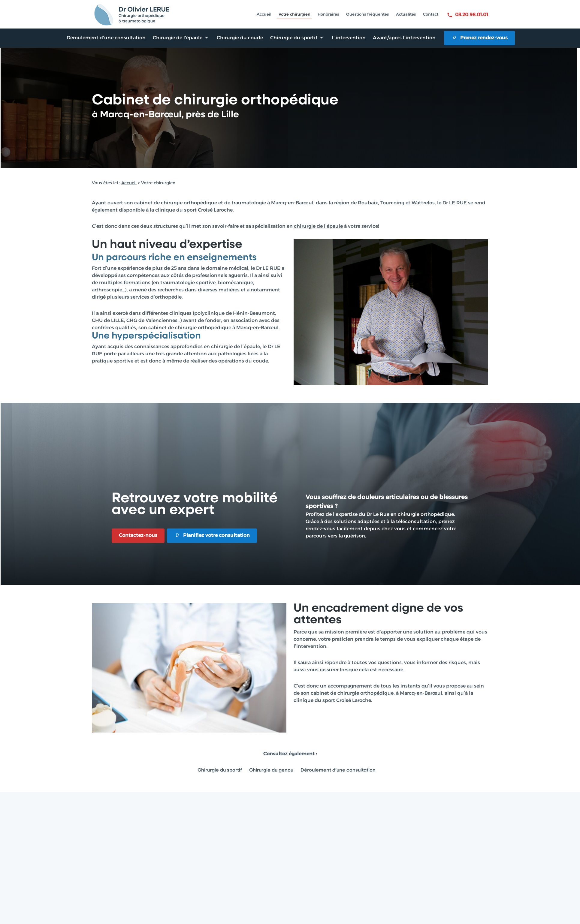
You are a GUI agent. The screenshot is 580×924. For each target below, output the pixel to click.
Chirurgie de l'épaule (178, 38)
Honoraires (328, 15)
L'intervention (349, 38)
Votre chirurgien (295, 15)
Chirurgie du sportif (294, 38)
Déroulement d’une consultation (106, 38)
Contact (431, 15)
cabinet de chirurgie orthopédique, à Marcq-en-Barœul (376, 694)
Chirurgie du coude (240, 38)
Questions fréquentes (367, 15)
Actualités (406, 15)
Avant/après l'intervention (404, 38)
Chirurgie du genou (271, 770)
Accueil (264, 15)
